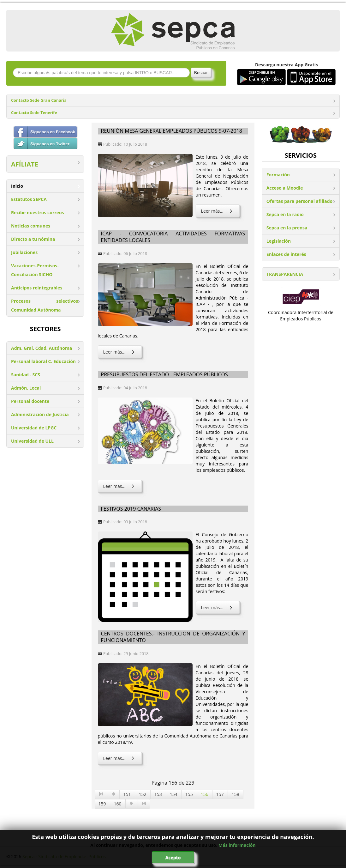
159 (102, 804)
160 (118, 804)
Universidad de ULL (32, 441)
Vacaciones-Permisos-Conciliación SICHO (35, 270)
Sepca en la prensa (287, 228)
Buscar (201, 73)
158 (236, 794)
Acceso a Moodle (285, 188)
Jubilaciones (24, 252)
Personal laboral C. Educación (43, 361)
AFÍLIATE (25, 164)
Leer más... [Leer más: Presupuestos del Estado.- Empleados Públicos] (120, 486)
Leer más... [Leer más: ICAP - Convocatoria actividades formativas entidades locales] (120, 352)
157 (220, 794)
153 (158, 794)
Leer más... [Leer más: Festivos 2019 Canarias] (218, 607)
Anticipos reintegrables (37, 288)
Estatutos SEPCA (29, 199)
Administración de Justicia (40, 414)
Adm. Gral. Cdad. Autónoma (42, 348)
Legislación (279, 241)
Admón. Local (26, 388)
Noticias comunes (31, 226)
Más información (237, 845)
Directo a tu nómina (33, 239)
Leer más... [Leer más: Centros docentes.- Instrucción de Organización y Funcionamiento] (120, 758)
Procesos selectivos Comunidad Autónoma (45, 305)
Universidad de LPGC (34, 428)
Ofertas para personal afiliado (299, 201)
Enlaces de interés (286, 254)
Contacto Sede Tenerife (34, 113)
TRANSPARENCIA (285, 274)
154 (174, 794)
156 (205, 794)
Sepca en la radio (285, 214)
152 (143, 794)
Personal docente (30, 401)
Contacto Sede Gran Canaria (39, 100)
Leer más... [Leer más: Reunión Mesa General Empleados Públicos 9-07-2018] (218, 211)
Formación (278, 175)
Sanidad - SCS (26, 375)
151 (127, 794)
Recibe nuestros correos (38, 212)
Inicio (17, 186)
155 (189, 794)
